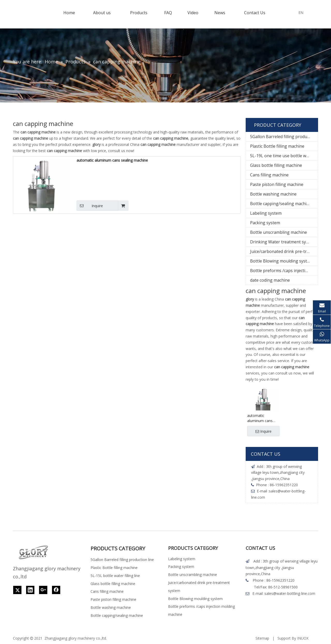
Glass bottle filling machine (276, 165)
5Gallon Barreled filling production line (284, 137)
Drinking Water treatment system (283, 242)
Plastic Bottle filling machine (277, 146)
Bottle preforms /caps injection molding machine (284, 271)
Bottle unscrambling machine (279, 232)
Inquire (90, 206)
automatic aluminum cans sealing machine (112, 160)
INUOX (303, 638)
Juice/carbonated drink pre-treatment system (284, 251)
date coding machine (270, 280)
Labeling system (266, 213)
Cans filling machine (269, 175)
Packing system (265, 223)
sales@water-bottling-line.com (290, 593)
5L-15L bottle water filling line (115, 576)
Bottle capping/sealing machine (281, 204)
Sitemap (262, 638)
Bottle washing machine (273, 194)
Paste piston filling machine (277, 184)
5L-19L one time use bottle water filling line (284, 156)
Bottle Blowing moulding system (281, 261)
